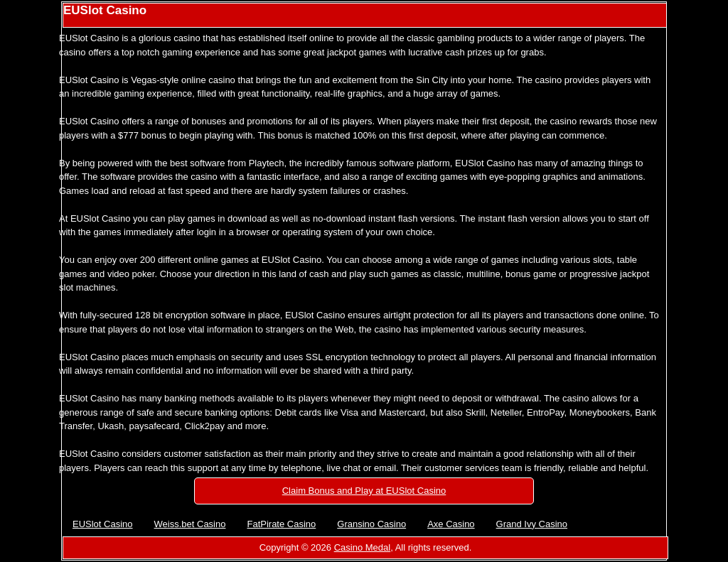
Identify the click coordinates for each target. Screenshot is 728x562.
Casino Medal (363, 547)
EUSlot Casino (103, 524)
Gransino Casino (371, 524)
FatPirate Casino (281, 524)
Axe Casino (451, 524)
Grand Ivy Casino (532, 524)
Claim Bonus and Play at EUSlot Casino (364, 491)
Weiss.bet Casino (190, 524)
